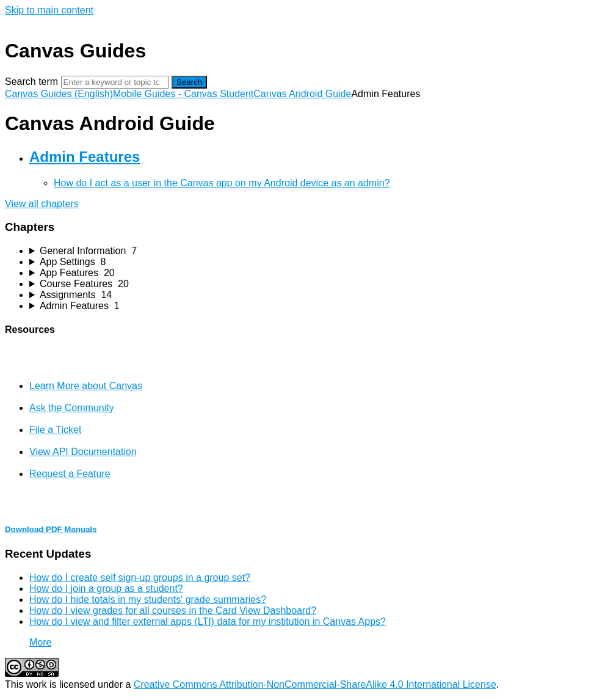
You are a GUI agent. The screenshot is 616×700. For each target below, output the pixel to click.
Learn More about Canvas (86, 386)
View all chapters (42, 204)
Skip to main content (49, 10)
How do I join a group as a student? (106, 589)
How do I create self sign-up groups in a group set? (140, 578)
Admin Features (85, 157)
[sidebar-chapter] (320, 251)
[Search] (115, 82)
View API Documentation (83, 452)
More (40, 642)
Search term (31, 82)
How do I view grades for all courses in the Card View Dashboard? (173, 611)
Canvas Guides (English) (59, 94)
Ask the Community (72, 408)
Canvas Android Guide (302, 94)
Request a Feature (70, 474)
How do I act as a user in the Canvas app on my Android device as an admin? (222, 183)
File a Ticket (55, 430)
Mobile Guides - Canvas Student (183, 94)
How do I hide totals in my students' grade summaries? (148, 600)
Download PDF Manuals (51, 529)
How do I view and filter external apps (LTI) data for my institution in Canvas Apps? (208, 622)
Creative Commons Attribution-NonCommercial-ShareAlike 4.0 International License (315, 684)
